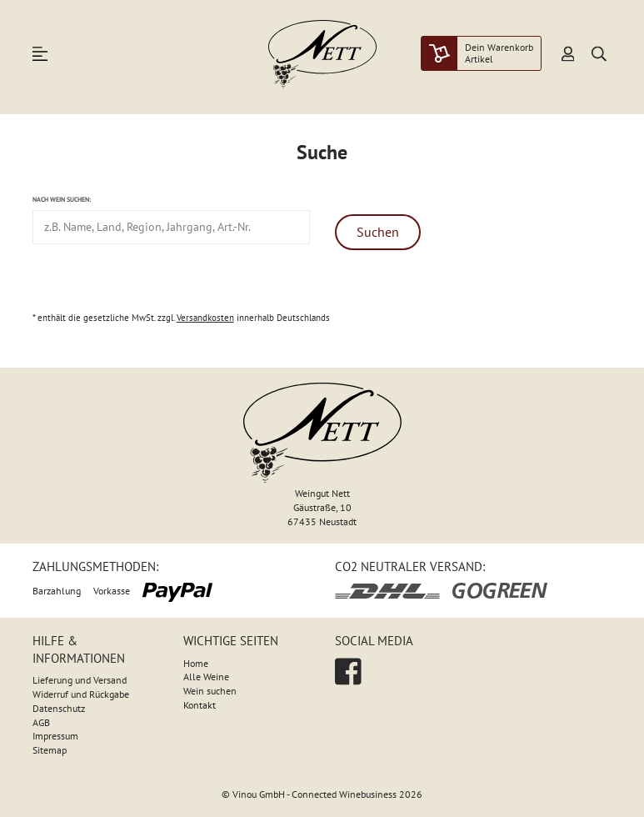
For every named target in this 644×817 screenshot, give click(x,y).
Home (196, 663)
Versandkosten (205, 318)
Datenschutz (59, 708)
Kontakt (200, 705)
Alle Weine (206, 677)
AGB (41, 722)
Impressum (55, 736)
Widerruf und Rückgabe (81, 694)
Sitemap (50, 750)
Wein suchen (210, 691)
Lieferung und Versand (80, 680)
